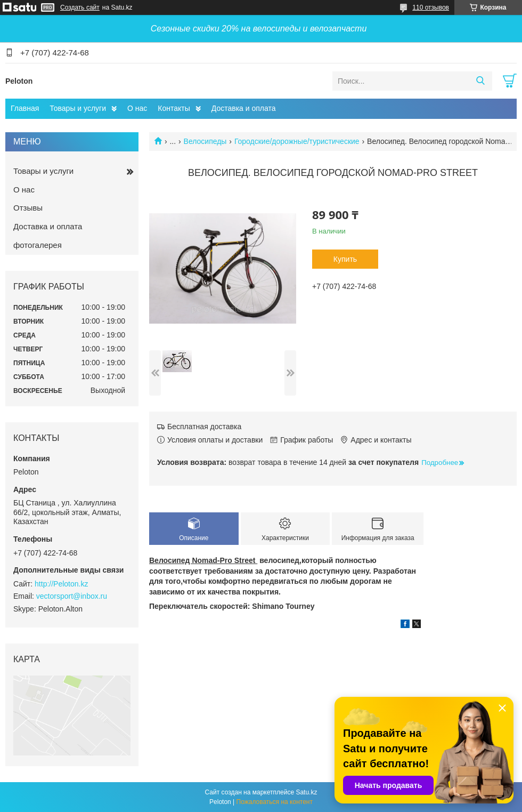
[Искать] (480, 81)
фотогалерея (38, 245)
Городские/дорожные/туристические (297, 141)
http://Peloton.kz (61, 584)
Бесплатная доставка (204, 427)
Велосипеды (205, 141)
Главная (25, 108)
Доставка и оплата (244, 108)
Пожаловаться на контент (275, 802)
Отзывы (28, 208)
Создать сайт (80, 7)
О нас (137, 108)
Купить (345, 259)
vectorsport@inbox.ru (72, 596)
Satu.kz (306, 792)
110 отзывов (431, 7)
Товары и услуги (78, 108)
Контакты (174, 108)
